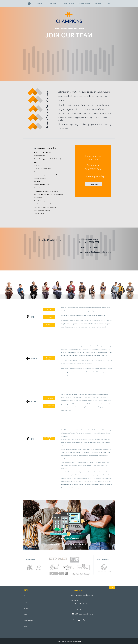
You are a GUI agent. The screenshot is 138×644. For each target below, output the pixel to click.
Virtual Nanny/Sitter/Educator (42, 211)
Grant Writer (37, 175)
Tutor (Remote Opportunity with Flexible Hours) (47, 204)
